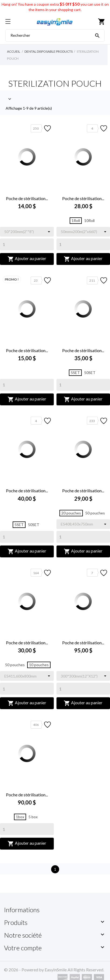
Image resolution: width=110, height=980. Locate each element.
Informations (22, 910)
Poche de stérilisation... (27, 198)
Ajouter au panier (27, 259)
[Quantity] (27, 244)
